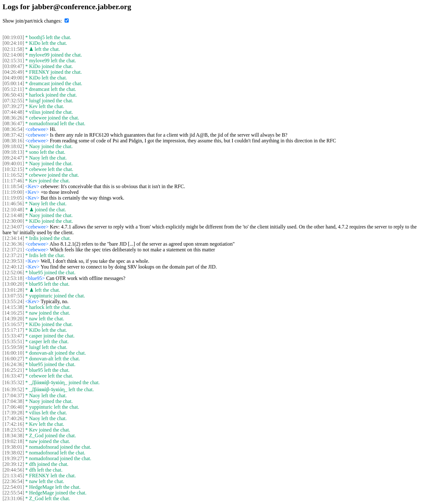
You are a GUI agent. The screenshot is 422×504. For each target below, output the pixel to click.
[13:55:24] (13, 301)
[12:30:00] (13, 221)
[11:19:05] (13, 198)
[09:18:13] (13, 152)
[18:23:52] (13, 430)
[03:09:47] (13, 66)
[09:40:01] (13, 163)
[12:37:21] (13, 250)
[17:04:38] (13, 401)
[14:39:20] (13, 319)
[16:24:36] (13, 364)
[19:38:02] (13, 453)
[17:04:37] (13, 395)
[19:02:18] (13, 441)
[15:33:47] (13, 336)
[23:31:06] (13, 498)
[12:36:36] (13, 244)
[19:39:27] (13, 458)
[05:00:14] (13, 83)
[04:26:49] (13, 72)
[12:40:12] (13, 267)
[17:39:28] (13, 413)
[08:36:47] (13, 123)
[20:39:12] (13, 464)
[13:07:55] (13, 296)
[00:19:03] (13, 37)
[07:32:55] (13, 101)
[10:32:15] (13, 169)
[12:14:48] (13, 215)
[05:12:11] (13, 89)
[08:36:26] (13, 118)
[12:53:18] (13, 278)
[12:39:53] (13, 261)
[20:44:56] (13, 470)
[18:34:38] (13, 436)
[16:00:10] (13, 353)
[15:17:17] (13, 330)
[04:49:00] (13, 78)
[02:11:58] (13, 49)
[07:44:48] (13, 112)
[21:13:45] (13, 476)
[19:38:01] (13, 447)
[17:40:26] (13, 418)
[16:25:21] (13, 370)
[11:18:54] (13, 186)
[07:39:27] (13, 106)
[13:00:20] (13, 284)
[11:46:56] (13, 204)
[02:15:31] (13, 61)
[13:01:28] (13, 290)
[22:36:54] (13, 481)
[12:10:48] (13, 210)
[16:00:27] (13, 359)
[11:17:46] (13, 181)
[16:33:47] (13, 376)
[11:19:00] (13, 192)
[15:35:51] (13, 341)
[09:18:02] (13, 146)
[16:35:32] (13, 382)
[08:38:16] (13, 141)
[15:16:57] (13, 324)
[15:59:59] (13, 347)
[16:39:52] (13, 389)
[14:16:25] (13, 313)
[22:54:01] (13, 487)
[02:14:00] (13, 55)
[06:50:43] (13, 95)
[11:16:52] (13, 175)
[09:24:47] (13, 158)
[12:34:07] (13, 227)
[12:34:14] (13, 238)
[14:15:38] (13, 307)
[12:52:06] (13, 272)
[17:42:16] (13, 424)
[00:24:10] (13, 43)
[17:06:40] (13, 407)
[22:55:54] (13, 493)
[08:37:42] (13, 135)
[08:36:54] (13, 129)
